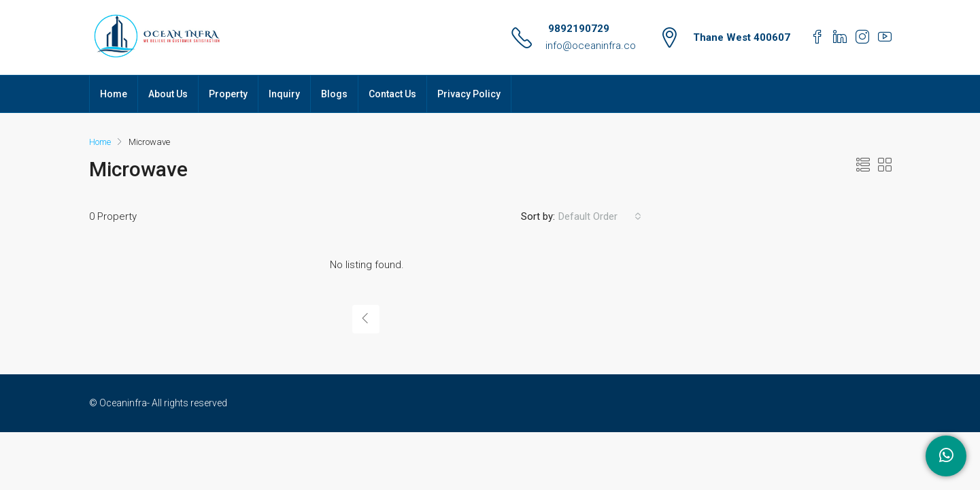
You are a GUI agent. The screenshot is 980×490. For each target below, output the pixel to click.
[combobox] (600, 216)
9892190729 (577, 29)
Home (114, 94)
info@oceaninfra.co (591, 46)
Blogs (334, 94)
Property (228, 94)
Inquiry (284, 94)
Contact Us (392, 94)
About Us (168, 94)
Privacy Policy (469, 94)
